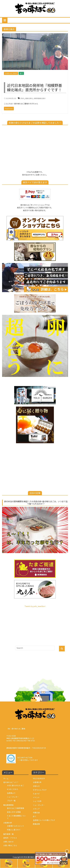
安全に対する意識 (14, 812)
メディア (36, 809)
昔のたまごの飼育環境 (16, 808)
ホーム (6, 778)
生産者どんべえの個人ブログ (44, 820)
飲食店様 (36, 824)
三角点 (22, 98)
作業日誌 (36, 813)
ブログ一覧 (11, 801)
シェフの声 (37, 801)
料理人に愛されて (14, 830)
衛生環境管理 (8, 805)
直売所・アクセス (10, 838)
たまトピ (36, 794)
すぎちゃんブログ (11, 73)
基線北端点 (29, 98)
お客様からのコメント (16, 826)
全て (21, 73)
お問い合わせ (8, 842)
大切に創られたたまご (16, 785)
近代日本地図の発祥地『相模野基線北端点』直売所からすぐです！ (34, 87)
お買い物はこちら (10, 845)
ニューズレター (13, 797)
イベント (36, 797)
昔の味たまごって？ (11, 782)
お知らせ (36, 786)
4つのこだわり (13, 789)
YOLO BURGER (39, 778)
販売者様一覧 (8, 834)
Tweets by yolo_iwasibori (35, 606)
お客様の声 (8, 823)
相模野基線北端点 (40, 98)
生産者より (11, 793)
